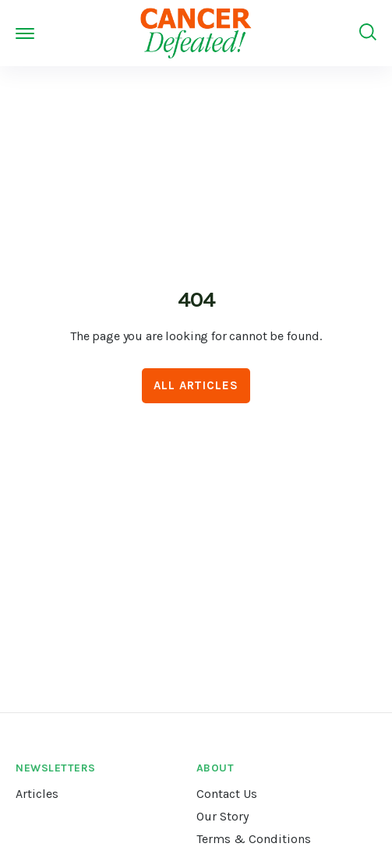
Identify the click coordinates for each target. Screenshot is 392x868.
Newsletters (56, 768)
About (215, 768)
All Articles (196, 385)
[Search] (368, 33)
